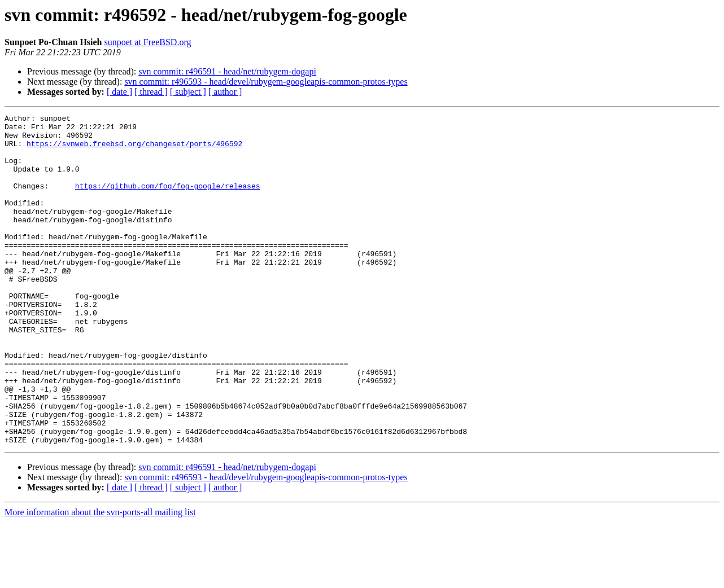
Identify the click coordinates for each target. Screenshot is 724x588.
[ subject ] (188, 92)
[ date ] (119, 92)
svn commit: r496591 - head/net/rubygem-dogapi (227, 71)
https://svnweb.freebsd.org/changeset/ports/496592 (134, 150)
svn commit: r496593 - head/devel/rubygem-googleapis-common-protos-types (266, 82)
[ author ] (225, 92)
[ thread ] (151, 92)
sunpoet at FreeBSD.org (148, 42)
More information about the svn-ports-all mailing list (100, 578)
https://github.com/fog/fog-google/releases (168, 201)
